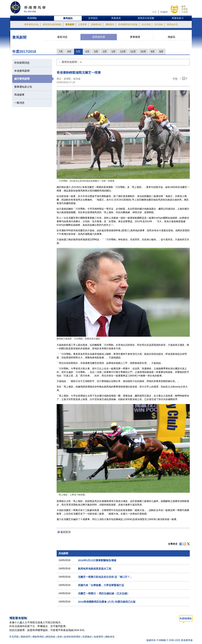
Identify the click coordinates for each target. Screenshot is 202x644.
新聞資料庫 (99, 37)
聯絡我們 (25, 637)
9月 (153, 52)
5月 (78, 52)
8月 (161, 52)
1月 (113, 52)
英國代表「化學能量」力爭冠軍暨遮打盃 (101, 585)
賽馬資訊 (68, 18)
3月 (96, 52)
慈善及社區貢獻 (146, 18)
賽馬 (183, 7)
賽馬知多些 (172, 24)
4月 (87, 52)
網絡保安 (110, 637)
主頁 (154, 12)
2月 (105, 52)
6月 (69, 52)
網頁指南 (50, 637)
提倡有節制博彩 (72, 637)
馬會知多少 (178, 18)
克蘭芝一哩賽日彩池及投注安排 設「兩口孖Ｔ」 (105, 577)
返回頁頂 (65, 532)
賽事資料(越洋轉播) (52, 24)
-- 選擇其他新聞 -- (70, 62)
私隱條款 (87, 637)
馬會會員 (116, 18)
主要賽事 (82, 24)
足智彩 (185, 9)
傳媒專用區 (38, 637)
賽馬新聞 (70, 24)
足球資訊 (93, 18)
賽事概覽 (135, 37)
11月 (133, 52)
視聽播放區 (96, 24)
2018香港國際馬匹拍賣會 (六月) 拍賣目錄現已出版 (107, 602)
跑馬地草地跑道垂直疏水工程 (95, 569)
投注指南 (159, 24)
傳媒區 (172, 37)
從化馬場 (146, 24)
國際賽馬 (110, 24)
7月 (61, 52)
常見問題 (14, 637)
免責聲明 (98, 637)
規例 (60, 637)
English (164, 12)
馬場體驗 (32, 18)
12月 (123, 52)
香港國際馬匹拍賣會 (128, 24)
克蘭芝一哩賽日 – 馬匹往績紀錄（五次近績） (104, 593)
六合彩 (185, 12)
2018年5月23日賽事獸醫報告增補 (97, 560)
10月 (143, 52)
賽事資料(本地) (31, 24)
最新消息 (62, 37)
